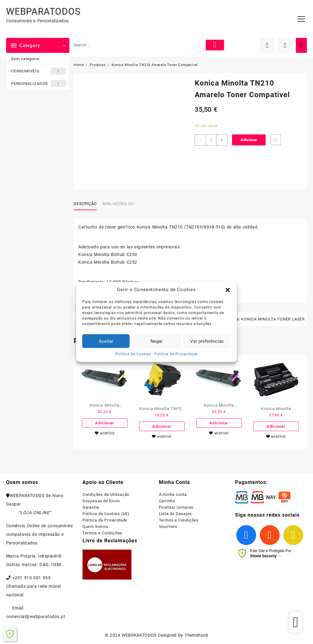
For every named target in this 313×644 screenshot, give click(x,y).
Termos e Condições (102, 533)
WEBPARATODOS (43, 11)
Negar (156, 341)
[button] (228, 290)
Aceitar (106, 341)
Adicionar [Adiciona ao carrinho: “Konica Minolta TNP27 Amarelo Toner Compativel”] (162, 426)
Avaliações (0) (118, 204)
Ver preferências (207, 341)
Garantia (91, 507)
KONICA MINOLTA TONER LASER (273, 319)
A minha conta (173, 494)
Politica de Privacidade (176, 354)
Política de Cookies (133, 354)
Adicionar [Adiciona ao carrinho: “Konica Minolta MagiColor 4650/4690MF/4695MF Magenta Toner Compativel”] (219, 423)
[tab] (87, 204)
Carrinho (167, 501)
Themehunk (196, 635)
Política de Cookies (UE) (106, 514)
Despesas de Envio (101, 501)
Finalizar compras (176, 507)
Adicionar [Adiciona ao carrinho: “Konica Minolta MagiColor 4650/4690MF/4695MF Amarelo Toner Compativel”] (105, 423)
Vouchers (168, 527)
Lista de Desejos (175, 514)
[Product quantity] (211, 140)
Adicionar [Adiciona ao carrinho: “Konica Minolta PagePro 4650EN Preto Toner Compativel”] (276, 426)
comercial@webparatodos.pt (36, 617)
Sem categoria (25, 59)
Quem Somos (96, 527)
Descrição (85, 204)
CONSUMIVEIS (39, 71)
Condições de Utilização (106, 494)
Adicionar (249, 140)
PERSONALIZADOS (39, 84)
